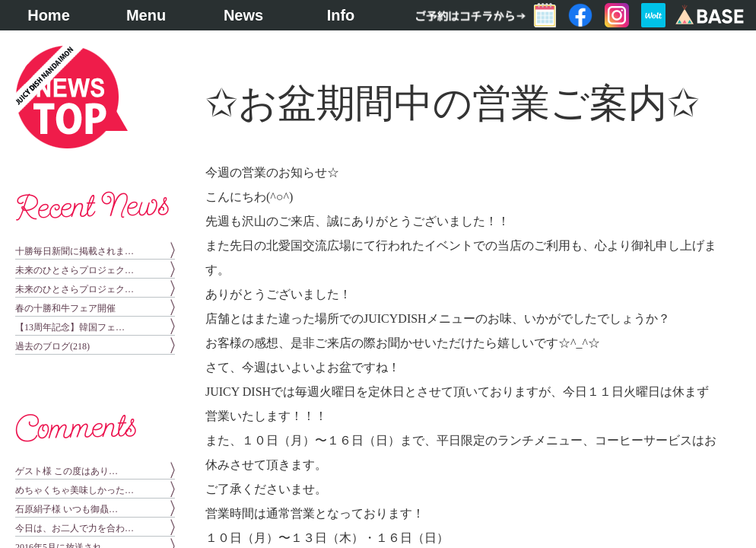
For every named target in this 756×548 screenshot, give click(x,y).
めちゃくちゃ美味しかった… (75, 490)
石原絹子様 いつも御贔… (67, 509)
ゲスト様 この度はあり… (67, 471)
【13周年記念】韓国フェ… (70, 327)
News (243, 15)
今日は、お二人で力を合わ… (75, 528)
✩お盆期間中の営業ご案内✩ (453, 103)
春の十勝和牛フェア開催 (65, 308)
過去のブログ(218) (52, 346)
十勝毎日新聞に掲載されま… (75, 251)
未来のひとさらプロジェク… (75, 270)
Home (49, 15)
